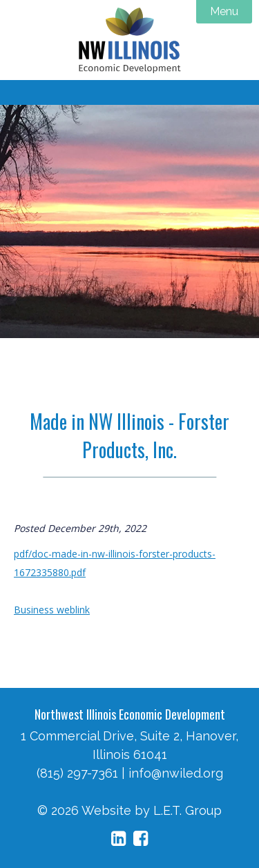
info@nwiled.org (176, 773)
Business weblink (52, 610)
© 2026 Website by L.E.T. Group (129, 810)
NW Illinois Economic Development (130, 40)
